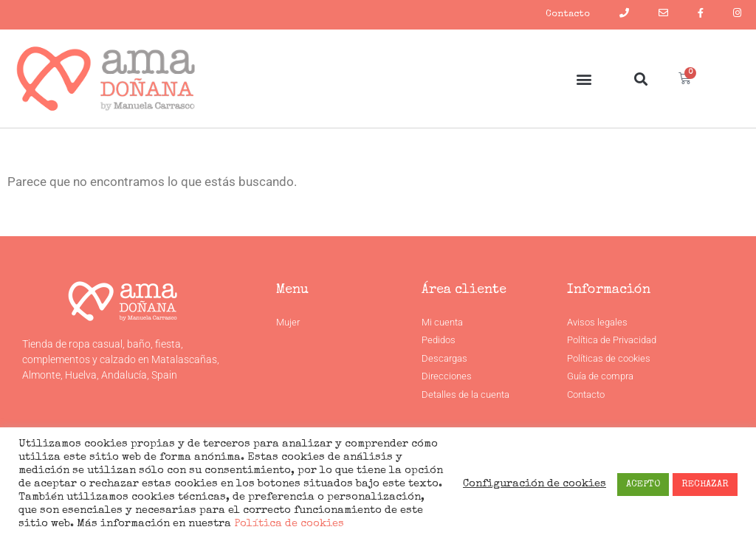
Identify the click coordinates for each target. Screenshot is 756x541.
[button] (584, 79)
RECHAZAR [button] (705, 485)
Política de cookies (288, 524)
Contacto (568, 14)
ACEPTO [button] (643, 485)
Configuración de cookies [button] (535, 484)
